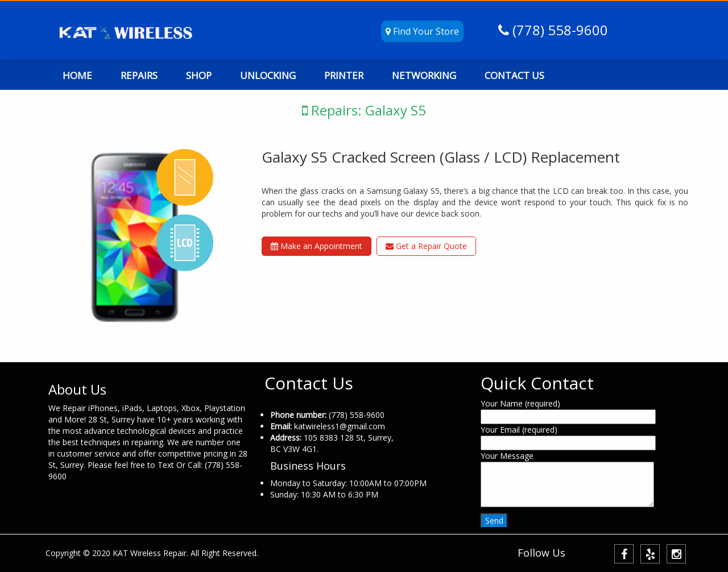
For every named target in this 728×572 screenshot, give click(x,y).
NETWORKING (424, 75)
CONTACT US (514, 75)
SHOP (199, 75)
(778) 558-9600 (559, 30)
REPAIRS (139, 75)
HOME (77, 75)
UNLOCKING (268, 75)
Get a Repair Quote (426, 246)
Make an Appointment (317, 246)
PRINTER (344, 75)
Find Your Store (422, 31)
